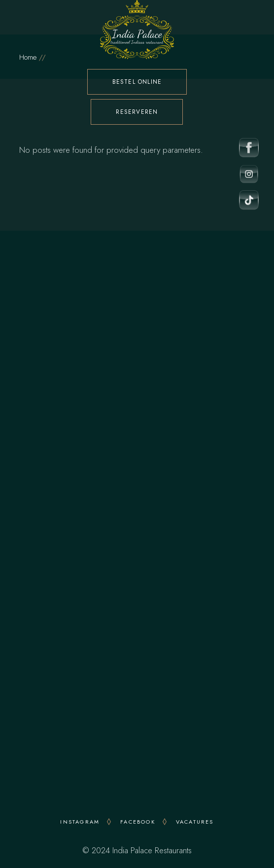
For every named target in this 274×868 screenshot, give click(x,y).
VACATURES (195, 822)
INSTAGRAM (80, 822)
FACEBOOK (138, 822)
